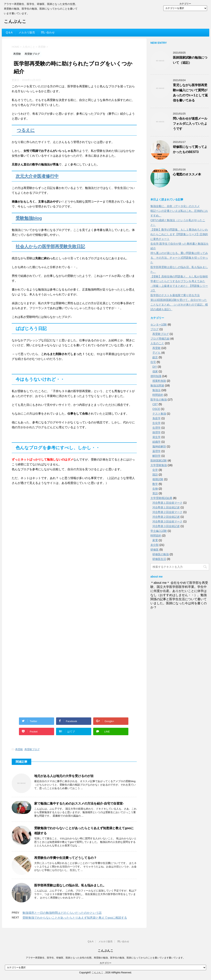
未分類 (155, 545)
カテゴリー (185, 4)
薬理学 (156, 451)
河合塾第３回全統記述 (166, 526)
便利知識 (156, 376)
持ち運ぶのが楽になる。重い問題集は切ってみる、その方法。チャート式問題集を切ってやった (179, 258)
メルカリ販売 (27, 32)
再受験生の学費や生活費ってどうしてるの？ (65, 858)
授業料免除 (159, 381)
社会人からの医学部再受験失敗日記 (50, 246)
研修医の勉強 (161, 554)
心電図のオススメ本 (187, 174)
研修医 (155, 550)
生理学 (156, 428)
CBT (155, 404)
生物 (155, 489)
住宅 (153, 362)
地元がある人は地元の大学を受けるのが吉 (64, 776)
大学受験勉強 (159, 465)
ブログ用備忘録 (160, 339)
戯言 (155, 357)
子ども (156, 353)
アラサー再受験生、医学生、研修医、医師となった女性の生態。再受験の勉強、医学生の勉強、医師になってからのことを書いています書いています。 (105, 958)
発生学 (156, 437)
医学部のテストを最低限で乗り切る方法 (175, 295)
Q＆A (9, 32)
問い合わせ (48, 32)
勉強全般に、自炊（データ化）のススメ (175, 206)
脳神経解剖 (159, 446)
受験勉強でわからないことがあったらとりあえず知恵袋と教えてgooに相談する (75, 918)
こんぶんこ (15, 22)
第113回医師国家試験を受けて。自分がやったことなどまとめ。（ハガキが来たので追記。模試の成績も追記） (179, 305)
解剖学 (156, 456)
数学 (155, 484)
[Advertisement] (41, 526)
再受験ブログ (32, 749)
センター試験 (159, 325)
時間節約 (158, 395)
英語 (155, 493)
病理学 (156, 432)
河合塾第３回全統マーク (167, 521)
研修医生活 (159, 559)
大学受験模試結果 (161, 498)
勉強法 (156, 390)
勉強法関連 (157, 385)
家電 (155, 540)
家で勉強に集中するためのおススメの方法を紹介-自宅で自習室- (79, 803)
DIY (155, 367)
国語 (155, 475)
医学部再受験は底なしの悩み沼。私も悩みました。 (70, 885)
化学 (155, 470)
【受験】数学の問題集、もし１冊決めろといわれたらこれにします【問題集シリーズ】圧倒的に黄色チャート (179, 234)
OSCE (156, 409)
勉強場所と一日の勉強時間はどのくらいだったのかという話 (62, 913)
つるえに (26, 130)
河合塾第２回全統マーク (167, 512)
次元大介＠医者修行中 (37, 176)
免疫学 (156, 418)
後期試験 (158, 479)
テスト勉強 (159, 414)
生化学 (156, 423)
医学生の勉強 (159, 400)
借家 (155, 371)
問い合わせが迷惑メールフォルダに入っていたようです (190, 124)
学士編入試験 (159, 531)
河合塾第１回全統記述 (166, 507)
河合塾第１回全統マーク (167, 503)
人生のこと (157, 343)
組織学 (156, 442)
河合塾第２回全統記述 (166, 517)
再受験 (19, 749)
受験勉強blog (29, 218)
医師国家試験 (159, 460)
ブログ (155, 329)
